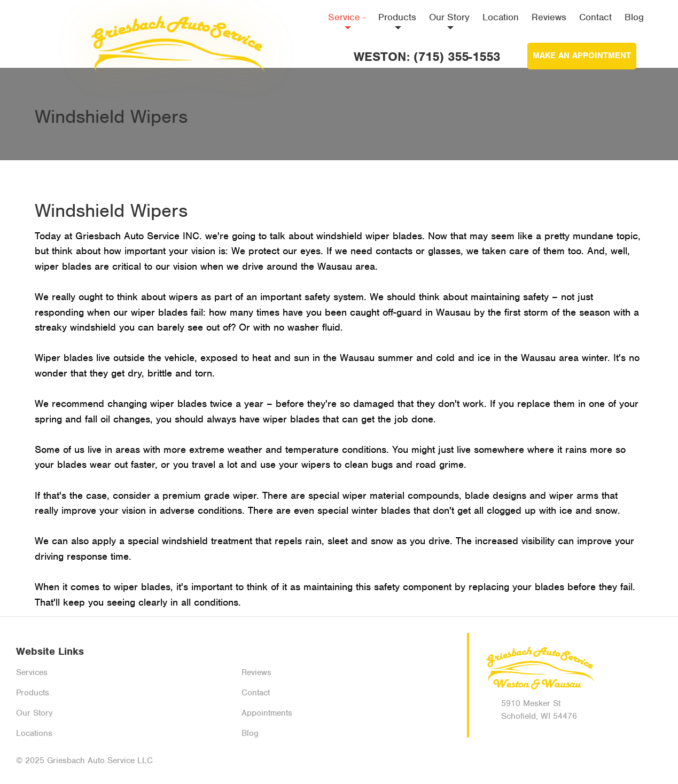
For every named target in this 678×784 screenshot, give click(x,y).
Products (397, 20)
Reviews (549, 17)
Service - (347, 20)
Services (32, 672)
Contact (595, 17)
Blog (634, 17)
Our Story (449, 20)
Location (501, 17)
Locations (34, 733)
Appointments (267, 713)
